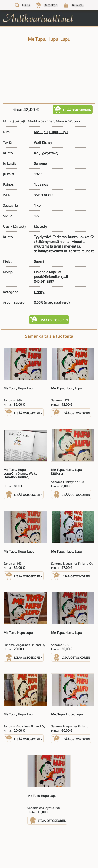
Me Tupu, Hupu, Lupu (51, 132)
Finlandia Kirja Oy (47, 272)
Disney (39, 292)
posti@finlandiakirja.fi (51, 277)
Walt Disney (43, 142)
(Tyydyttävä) (48, 153)
